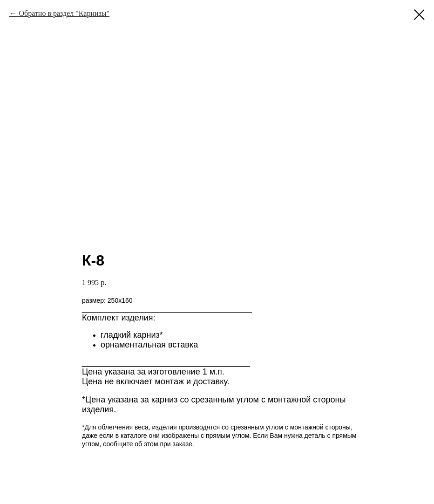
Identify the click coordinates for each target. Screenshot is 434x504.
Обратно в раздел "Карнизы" (64, 13)
